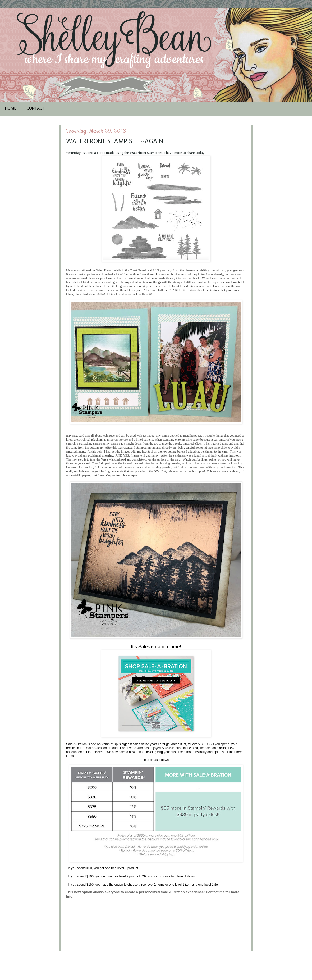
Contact (36, 108)
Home (11, 108)
